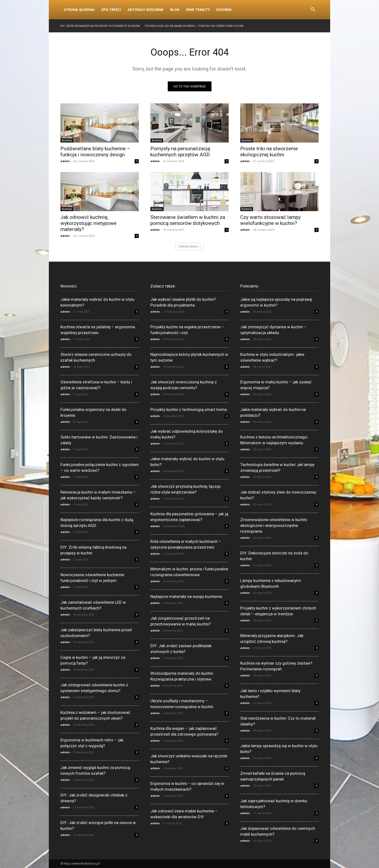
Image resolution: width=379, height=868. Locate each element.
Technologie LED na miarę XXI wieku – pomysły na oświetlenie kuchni (194, 26)
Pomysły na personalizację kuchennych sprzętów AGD (180, 152)
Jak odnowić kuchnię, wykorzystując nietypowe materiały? (88, 223)
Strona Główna (79, 10)
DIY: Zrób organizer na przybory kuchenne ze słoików (100, 26)
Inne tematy (198, 10)
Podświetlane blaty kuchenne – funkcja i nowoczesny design (95, 152)
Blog (175, 10)
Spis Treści (111, 10)
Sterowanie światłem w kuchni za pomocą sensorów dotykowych (188, 220)
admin (65, 161)
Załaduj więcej (190, 246)
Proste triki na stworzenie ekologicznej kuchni (269, 152)
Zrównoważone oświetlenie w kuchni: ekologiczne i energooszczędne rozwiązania (274, 525)
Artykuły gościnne (146, 10)
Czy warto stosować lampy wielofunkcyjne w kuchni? (270, 220)
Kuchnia (224, 10)
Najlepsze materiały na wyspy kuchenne (186, 596)
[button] (313, 10)
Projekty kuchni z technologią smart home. (189, 409)
